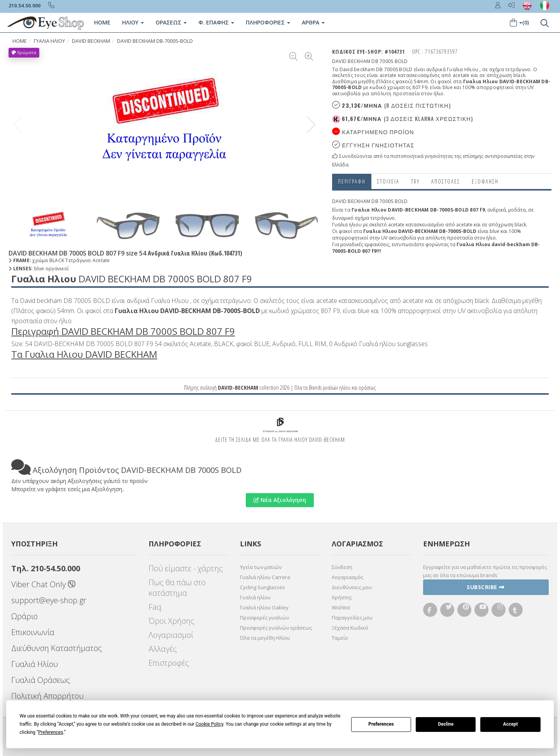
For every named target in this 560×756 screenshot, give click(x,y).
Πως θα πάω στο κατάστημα (177, 588)
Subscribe (486, 587)
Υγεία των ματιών (261, 567)
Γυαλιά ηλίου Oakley (264, 607)
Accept (511, 724)
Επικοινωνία (33, 632)
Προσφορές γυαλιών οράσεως (276, 628)
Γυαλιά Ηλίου (35, 664)
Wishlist (341, 607)
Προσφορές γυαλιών (264, 618)
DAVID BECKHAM (91, 41)
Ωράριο (24, 616)
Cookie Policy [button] (209, 724)
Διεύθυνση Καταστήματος (57, 648)
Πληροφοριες (268, 22)
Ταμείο (340, 638)
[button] (311, 125)
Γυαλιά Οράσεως (41, 680)
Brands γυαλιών (323, 387)
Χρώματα (24, 52)
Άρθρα (313, 22)
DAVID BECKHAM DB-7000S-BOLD (155, 41)
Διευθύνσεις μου (352, 587)
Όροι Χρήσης (171, 621)
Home (102, 22)
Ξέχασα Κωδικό (350, 628)
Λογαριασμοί (171, 635)
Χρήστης (342, 597)
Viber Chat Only (43, 584)
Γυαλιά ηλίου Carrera (265, 577)
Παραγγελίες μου (352, 618)
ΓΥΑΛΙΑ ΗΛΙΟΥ (49, 41)
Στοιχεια (388, 181)
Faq (155, 607)
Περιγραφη (352, 181)
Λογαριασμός (347, 577)
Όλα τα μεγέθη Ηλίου (265, 638)
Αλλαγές (163, 649)
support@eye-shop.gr (49, 600)
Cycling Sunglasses (262, 587)
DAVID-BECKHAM (238, 387)
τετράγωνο (382, 218)
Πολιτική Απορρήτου (47, 696)
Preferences (381, 724)
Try (415, 181)
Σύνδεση (342, 567)
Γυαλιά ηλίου (255, 597)
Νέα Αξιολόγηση (280, 500)
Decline (446, 724)
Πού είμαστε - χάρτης (186, 568)
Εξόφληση (485, 181)
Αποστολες (446, 181)
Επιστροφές (169, 663)
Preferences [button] (51, 732)
